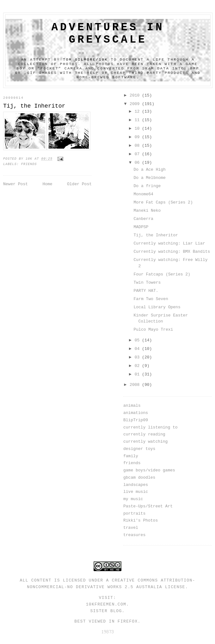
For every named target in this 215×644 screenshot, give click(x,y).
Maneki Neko (147, 211)
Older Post (79, 184)
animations (136, 413)
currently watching (145, 442)
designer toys (139, 449)
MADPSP (141, 227)
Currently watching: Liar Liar (169, 243)
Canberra (143, 219)
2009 (136, 104)
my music (133, 499)
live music (136, 492)
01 (138, 374)
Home (47, 184)
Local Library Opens (157, 307)
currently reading (144, 434)
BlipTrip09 (136, 420)
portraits (134, 514)
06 (138, 163)
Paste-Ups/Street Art (148, 506)
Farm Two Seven (151, 299)
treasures (134, 535)
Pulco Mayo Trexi (153, 330)
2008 (136, 385)
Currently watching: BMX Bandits (172, 252)
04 (138, 349)
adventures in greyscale (108, 33)
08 (138, 146)
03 (138, 357)
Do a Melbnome (149, 178)
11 (138, 120)
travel (131, 528)
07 (138, 154)
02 (138, 366)
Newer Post (15, 184)
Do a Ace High (149, 170)
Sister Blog (106, 611)
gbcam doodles (139, 478)
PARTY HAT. (146, 291)
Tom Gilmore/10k (85, 60)
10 (138, 129)
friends (29, 164)
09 (138, 137)
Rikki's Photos (141, 520)
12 (138, 112)
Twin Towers (147, 283)
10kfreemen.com (106, 604)
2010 (136, 95)
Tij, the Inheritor (156, 235)
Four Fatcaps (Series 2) (162, 274)
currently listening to (150, 427)
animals (132, 406)
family (131, 456)
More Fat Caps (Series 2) (163, 202)
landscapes (136, 485)
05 (138, 340)
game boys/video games (149, 470)
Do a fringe (147, 186)
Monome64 (143, 194)
